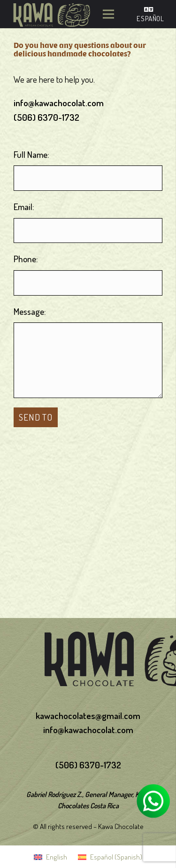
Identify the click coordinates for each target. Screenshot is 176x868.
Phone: (26, 259)
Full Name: (31, 154)
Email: (24, 207)
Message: (30, 311)
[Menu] (109, 14)
